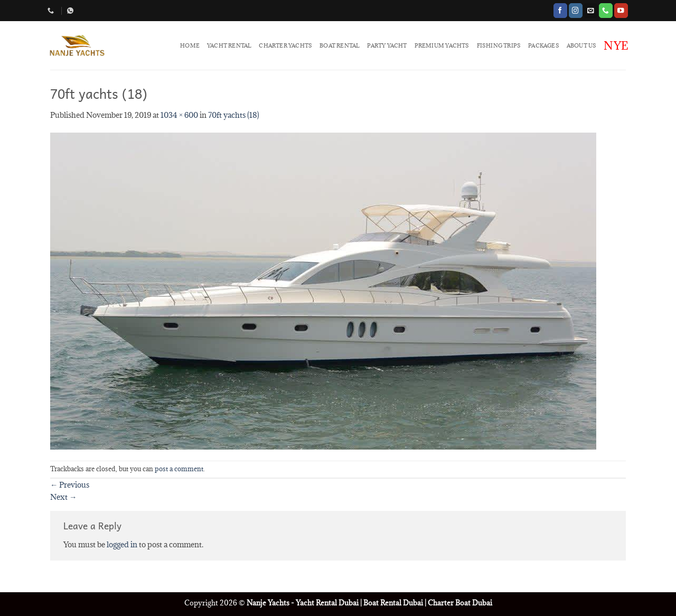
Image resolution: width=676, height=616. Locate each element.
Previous (70, 485)
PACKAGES (544, 45)
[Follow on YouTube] (621, 10)
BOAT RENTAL (340, 45)
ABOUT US (582, 45)
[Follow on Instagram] (576, 10)
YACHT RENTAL (229, 45)
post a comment (179, 469)
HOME (190, 45)
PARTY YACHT (387, 45)
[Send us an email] (590, 10)
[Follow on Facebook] (560, 10)
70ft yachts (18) (234, 115)
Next (63, 497)
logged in (122, 544)
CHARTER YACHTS (285, 45)
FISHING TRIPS (499, 45)
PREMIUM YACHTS (442, 45)
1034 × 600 (179, 115)
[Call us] (606, 10)
